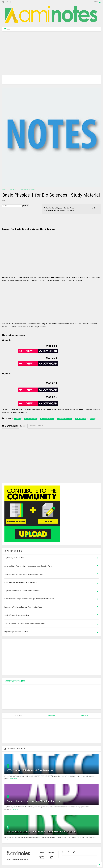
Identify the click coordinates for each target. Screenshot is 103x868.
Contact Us (50, 853)
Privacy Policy (50, 857)
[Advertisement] (51, 50)
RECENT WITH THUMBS (15, 681)
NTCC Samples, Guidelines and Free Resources (30, 770)
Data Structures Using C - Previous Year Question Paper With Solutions (41, 832)
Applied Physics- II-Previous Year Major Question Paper (34, 801)
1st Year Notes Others (28, 190)
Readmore (14, 779)
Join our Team (42, 857)
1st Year (13, 190)
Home (4, 190)
